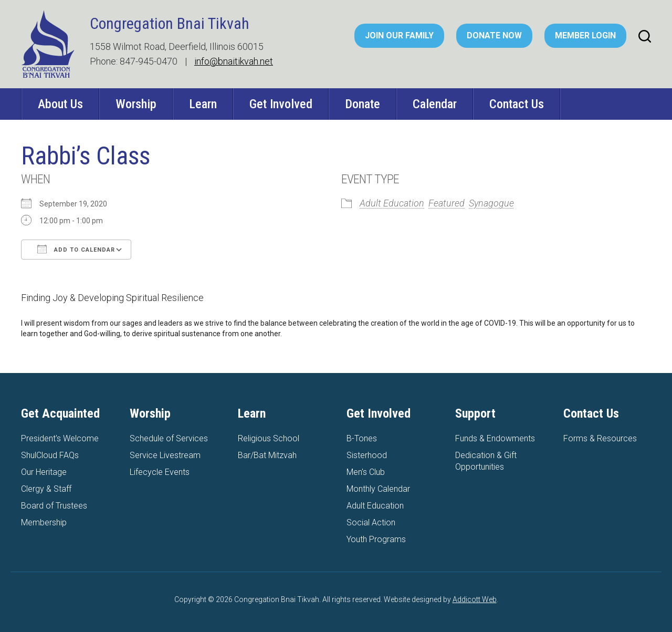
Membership (44, 522)
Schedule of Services (169, 438)
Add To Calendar (76, 249)
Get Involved (281, 104)
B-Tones (362, 438)
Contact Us (517, 104)
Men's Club (366, 472)
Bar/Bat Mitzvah (267, 455)
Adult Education (392, 203)
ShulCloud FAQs (50, 455)
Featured (447, 203)
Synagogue (491, 203)
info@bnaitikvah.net (234, 61)
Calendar (435, 104)
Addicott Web (475, 599)
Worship (136, 104)
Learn (203, 104)
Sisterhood (367, 455)
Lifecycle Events (160, 472)
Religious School (269, 438)
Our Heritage (44, 472)
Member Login (585, 35)
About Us (60, 104)
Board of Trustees (54, 506)
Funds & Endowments (495, 438)
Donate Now (494, 35)
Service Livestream (165, 455)
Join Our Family (399, 35)
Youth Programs (376, 539)
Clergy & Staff (46, 489)
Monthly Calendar (378, 489)
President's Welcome (60, 438)
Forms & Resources (600, 438)
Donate (363, 104)
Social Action (371, 522)
